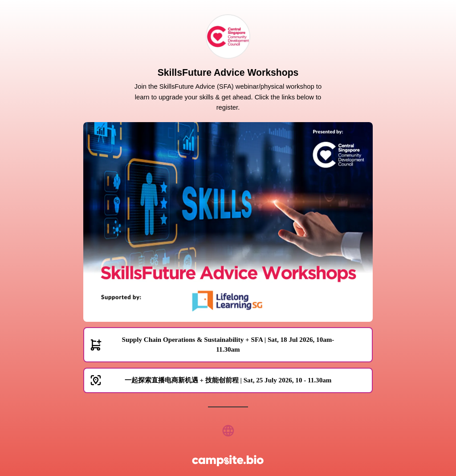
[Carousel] (228, 222)
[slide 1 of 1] (228, 222)
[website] (228, 431)
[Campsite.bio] (228, 461)
